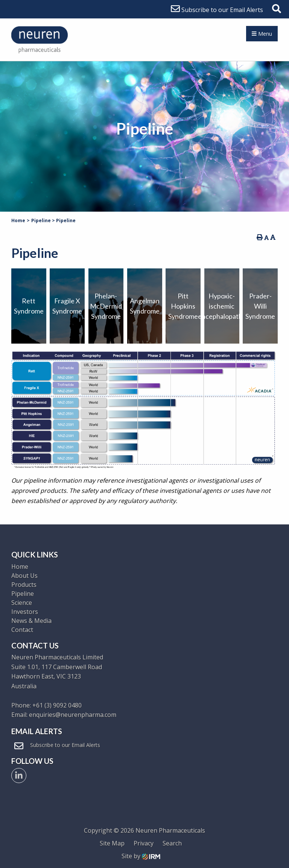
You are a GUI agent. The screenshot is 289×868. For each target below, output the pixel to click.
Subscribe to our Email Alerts (217, 10)
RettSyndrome (29, 306)
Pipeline (23, 594)
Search (172, 843)
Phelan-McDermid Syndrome (106, 306)
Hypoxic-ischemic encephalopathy (222, 306)
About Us (24, 576)
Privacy (144, 843)
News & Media (31, 621)
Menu (262, 34)
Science (22, 603)
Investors (25, 612)
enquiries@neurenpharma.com (73, 715)
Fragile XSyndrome (67, 306)
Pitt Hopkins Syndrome (183, 306)
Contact (22, 630)
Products (24, 585)
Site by (141, 856)
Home (20, 567)
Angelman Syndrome (145, 306)
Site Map (112, 843)
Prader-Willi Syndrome (260, 306)
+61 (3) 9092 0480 (57, 705)
